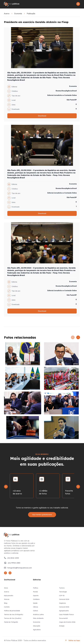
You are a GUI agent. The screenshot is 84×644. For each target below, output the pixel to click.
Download (42, 116)
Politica (36, 588)
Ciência (35, 607)
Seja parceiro (9, 596)
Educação (37, 626)
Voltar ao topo (72, 640)
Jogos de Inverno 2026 (67, 622)
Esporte (36, 596)
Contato (7, 607)
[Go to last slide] (6, 487)
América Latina (38, 614)
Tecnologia (63, 592)
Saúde (35, 603)
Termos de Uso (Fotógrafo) (14, 614)
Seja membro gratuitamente (42, 515)
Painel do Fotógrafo (11, 622)
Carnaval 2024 (64, 599)
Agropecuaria (64, 611)
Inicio (6, 588)
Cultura (35, 611)
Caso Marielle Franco (66, 614)
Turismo (62, 588)
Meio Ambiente (38, 618)
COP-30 (62, 596)
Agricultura (37, 630)
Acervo (7, 14)
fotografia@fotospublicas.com (18, 568)
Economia (18, 14)
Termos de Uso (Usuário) (13, 618)
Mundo (35, 592)
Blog (6, 603)
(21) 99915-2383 (12, 563)
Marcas (7, 599)
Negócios (62, 603)
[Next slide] (78, 487)
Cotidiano (36, 599)
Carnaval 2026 (64, 607)
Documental (63, 618)
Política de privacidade (12, 611)
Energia (62, 626)
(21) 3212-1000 (11, 558)
